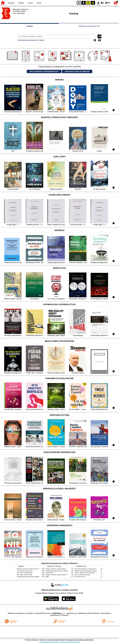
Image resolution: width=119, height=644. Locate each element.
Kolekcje (42, 40)
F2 (108, 3)
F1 (102, 3)
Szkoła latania (50, 573)
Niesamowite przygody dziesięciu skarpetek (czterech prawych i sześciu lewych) (38, 577)
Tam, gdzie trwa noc (80, 577)
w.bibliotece (58, 613)
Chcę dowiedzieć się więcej (49, 642)
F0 (98, 3)
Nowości (11, 3)
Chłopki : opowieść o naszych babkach (56, 569)
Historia (21, 3)
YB (88, 3)
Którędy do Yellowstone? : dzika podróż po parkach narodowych (91, 569)
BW (84, 3)
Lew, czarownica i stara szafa (25, 571)
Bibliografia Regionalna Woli (89, 26)
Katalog (30, 26)
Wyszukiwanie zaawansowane (28, 40)
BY (93, 3)
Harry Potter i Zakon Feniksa (25, 575)
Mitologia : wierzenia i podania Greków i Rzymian (30, 569)
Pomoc (30, 3)
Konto (39, 3)
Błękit (47, 577)
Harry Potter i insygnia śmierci (25, 573)
